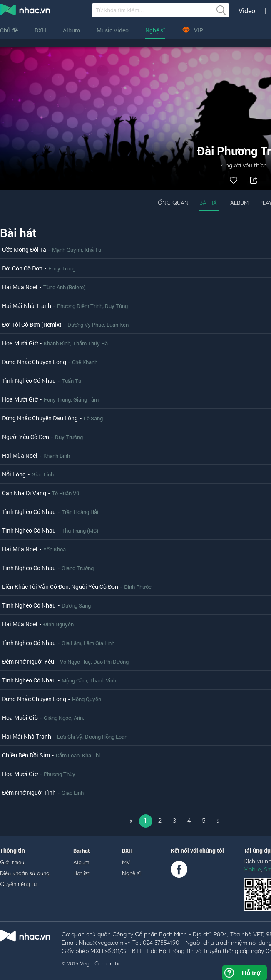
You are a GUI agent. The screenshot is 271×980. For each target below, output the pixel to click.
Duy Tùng (116, 306)
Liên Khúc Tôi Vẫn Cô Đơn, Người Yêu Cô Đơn (60, 587)
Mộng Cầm (74, 680)
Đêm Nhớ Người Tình (29, 793)
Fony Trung (62, 268)
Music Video (113, 30)
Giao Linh (43, 474)
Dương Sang (76, 605)
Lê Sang (93, 418)
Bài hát (209, 203)
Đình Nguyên (58, 624)
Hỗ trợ (251, 973)
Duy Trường (69, 437)
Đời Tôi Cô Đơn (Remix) (32, 324)
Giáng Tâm (86, 399)
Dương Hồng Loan (106, 737)
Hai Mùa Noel (20, 287)
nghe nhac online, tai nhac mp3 (25, 11)
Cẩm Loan (68, 755)
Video (247, 11)
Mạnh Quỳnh (67, 250)
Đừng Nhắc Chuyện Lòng (34, 362)
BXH (40, 30)
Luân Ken (118, 325)
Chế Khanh (85, 362)
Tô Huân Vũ (66, 493)
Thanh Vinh (103, 680)
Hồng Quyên (87, 699)
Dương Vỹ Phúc (86, 325)
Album (71, 30)
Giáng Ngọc (57, 718)
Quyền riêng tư (19, 884)
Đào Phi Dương (111, 662)
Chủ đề (9, 30)
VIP (192, 30)
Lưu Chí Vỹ (70, 737)
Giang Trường (78, 568)
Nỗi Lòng (14, 474)
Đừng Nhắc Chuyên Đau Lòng (40, 418)
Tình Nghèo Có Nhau (29, 381)
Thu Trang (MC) (80, 531)
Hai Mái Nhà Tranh (27, 306)
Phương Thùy (60, 774)
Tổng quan (172, 203)
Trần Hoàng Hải (80, 512)
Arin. (79, 718)
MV (126, 862)
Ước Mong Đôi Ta (24, 249)
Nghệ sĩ (155, 30)
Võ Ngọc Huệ (75, 662)
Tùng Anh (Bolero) (64, 287)
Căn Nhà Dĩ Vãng (24, 493)
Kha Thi (91, 755)
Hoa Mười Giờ (20, 343)
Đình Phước (138, 587)
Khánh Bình (57, 343)
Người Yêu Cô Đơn (26, 437)
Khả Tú (93, 250)
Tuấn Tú (71, 381)
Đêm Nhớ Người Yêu (28, 661)
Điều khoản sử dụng (25, 873)
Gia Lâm (71, 643)
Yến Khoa (55, 549)
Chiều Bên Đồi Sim (26, 755)
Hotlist (81, 873)
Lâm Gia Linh (99, 643)
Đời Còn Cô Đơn (22, 268)
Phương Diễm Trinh (80, 306)
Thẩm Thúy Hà (90, 343)
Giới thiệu (12, 862)
